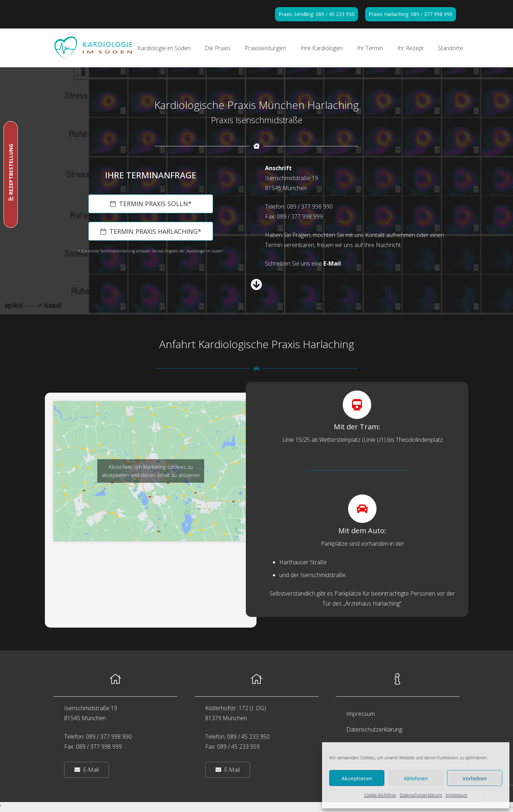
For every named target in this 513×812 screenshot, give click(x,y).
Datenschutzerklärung (421, 795)
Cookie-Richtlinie (380, 795)
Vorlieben (475, 778)
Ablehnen (416, 778)
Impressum (457, 795)
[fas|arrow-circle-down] (256, 284)
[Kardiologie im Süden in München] (93, 48)
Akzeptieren (357, 778)
